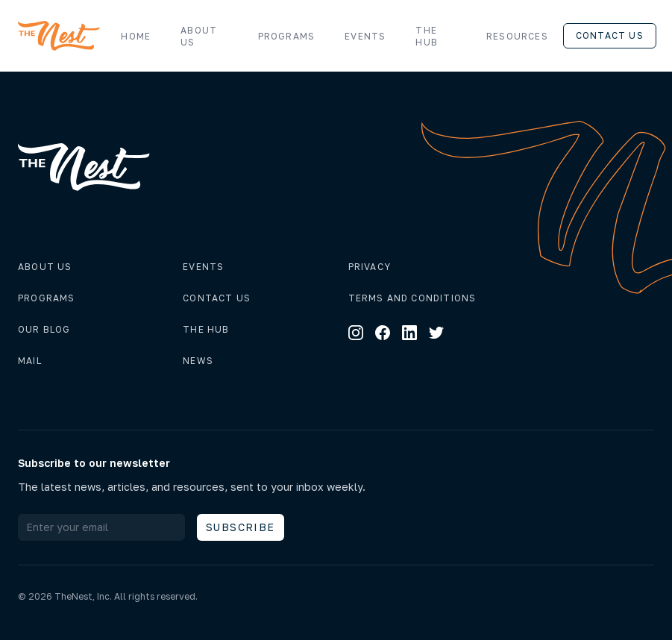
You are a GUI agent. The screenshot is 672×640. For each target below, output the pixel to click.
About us (199, 36)
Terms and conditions (412, 298)
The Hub (427, 36)
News (198, 361)
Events (365, 36)
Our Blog (44, 329)
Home (136, 36)
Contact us (610, 35)
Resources (525, 37)
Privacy (370, 267)
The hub (206, 329)
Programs (287, 36)
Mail (30, 361)
